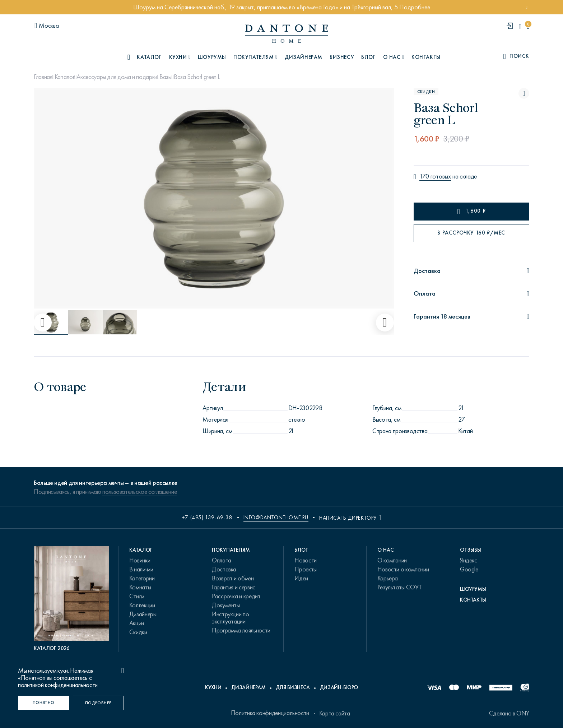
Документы (226, 605)
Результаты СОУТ (400, 587)
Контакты (426, 57)
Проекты (305, 569)
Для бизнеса (293, 687)
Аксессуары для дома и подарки (117, 77)
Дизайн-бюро (339, 687)
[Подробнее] (99, 703)
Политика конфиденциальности (270, 713)
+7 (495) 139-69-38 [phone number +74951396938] (207, 518)
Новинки (140, 560)
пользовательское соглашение (139, 492)
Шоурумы (212, 57)
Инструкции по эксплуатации (230, 618)
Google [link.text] (469, 569)
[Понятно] (44, 703)
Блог (368, 57)
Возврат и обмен (233, 578)
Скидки (138, 632)
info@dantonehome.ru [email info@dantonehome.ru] (276, 518)
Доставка (224, 569)
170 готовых (435, 177)
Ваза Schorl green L (197, 77)
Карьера (388, 578)
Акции (137, 623)
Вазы (166, 77)
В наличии (141, 569)
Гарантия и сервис (234, 587)
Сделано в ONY (509, 713)
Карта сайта (335, 713)
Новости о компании (403, 569)
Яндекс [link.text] (469, 560)
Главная (43, 77)
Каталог (64, 77)
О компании (392, 560)
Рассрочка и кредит (236, 596)
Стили (137, 596)
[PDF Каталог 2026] (71, 599)
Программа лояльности (241, 630)
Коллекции (142, 605)
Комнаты (140, 587)
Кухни (213, 687)
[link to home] (287, 34)
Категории (142, 578)
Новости (305, 560)
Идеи (301, 578)
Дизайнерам (304, 57)
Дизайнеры (143, 614)
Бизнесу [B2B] (342, 57)
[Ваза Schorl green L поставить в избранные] (524, 93)
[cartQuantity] (528, 26)
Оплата (222, 560)
